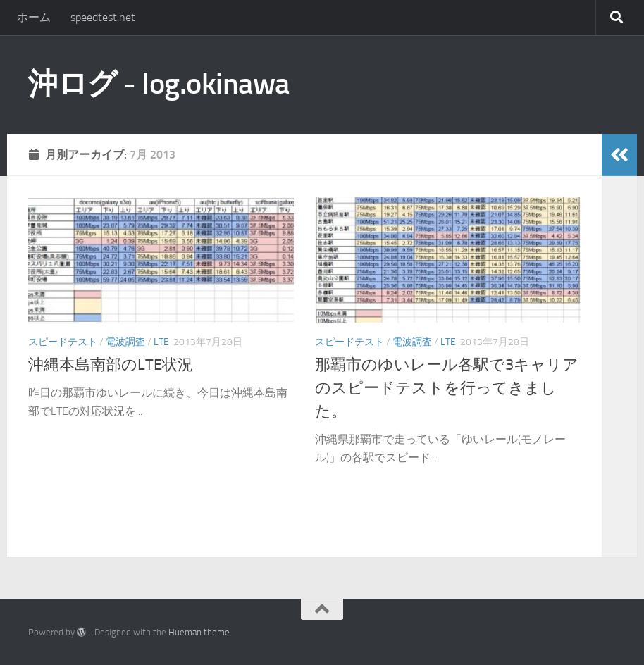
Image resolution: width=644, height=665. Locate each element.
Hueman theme (199, 632)
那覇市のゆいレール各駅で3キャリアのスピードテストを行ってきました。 (447, 388)
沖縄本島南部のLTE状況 (111, 365)
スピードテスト (63, 342)
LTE (161, 342)
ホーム (34, 17)
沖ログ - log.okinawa (159, 84)
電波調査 (125, 342)
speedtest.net (103, 17)
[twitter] (581, 633)
